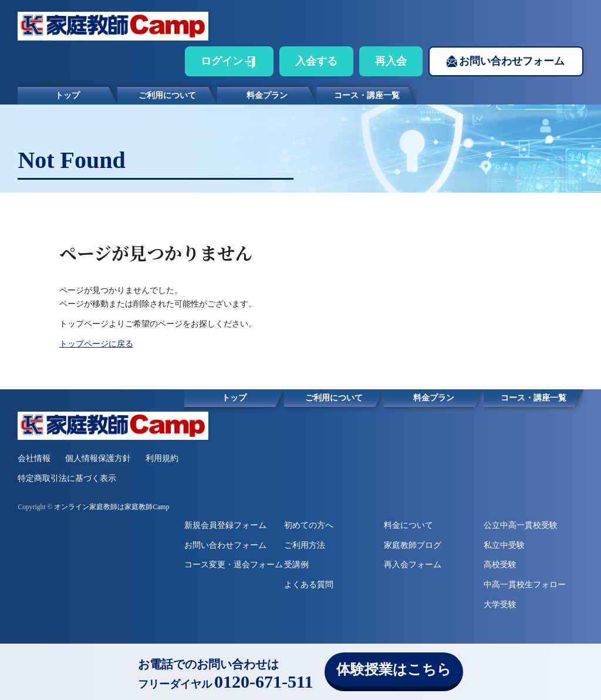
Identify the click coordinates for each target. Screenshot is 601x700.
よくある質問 (309, 585)
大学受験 (500, 605)
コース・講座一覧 (367, 95)
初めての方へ (309, 525)
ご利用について (167, 95)
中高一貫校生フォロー (525, 585)
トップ (67, 95)
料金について (408, 525)
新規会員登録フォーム (225, 525)
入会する (316, 61)
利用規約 (162, 458)
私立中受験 (504, 545)
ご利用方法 (305, 545)
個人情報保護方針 (98, 458)
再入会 (391, 61)
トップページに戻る (96, 344)
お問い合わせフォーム (512, 61)
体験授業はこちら (394, 669)
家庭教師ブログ (413, 545)
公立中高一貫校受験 (521, 525)
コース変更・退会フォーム (234, 565)
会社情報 (34, 458)
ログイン (222, 61)
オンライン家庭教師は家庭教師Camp (112, 507)
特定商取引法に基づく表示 (67, 478)
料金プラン (267, 95)
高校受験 (500, 565)
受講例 (296, 565)
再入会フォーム (413, 565)
